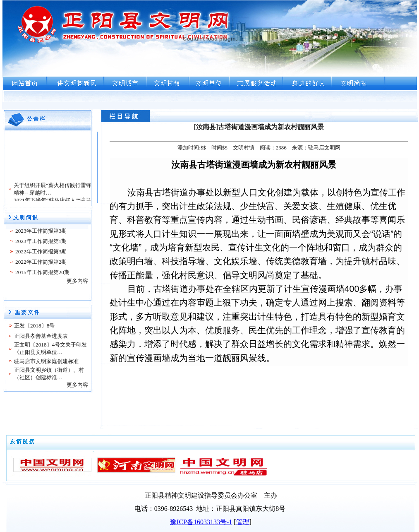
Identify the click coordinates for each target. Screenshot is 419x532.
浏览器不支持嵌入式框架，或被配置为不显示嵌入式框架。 (209, 55)
